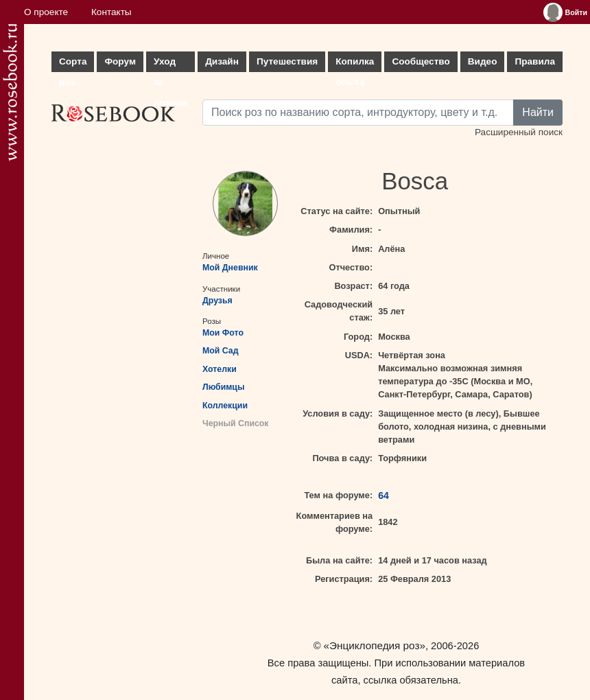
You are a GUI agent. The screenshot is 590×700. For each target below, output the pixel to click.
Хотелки (220, 369)
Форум (120, 61)
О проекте (46, 12)
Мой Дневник (230, 268)
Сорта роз (73, 64)
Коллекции (225, 406)
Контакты (111, 12)
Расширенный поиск (519, 132)
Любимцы (223, 387)
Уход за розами (170, 64)
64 (383, 495)
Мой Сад (221, 351)
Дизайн (222, 61)
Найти (538, 112)
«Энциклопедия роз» (375, 645)
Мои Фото (223, 333)
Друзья (217, 301)
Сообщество (421, 61)
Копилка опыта (355, 64)
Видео (483, 61)
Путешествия (287, 61)
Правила (535, 61)
